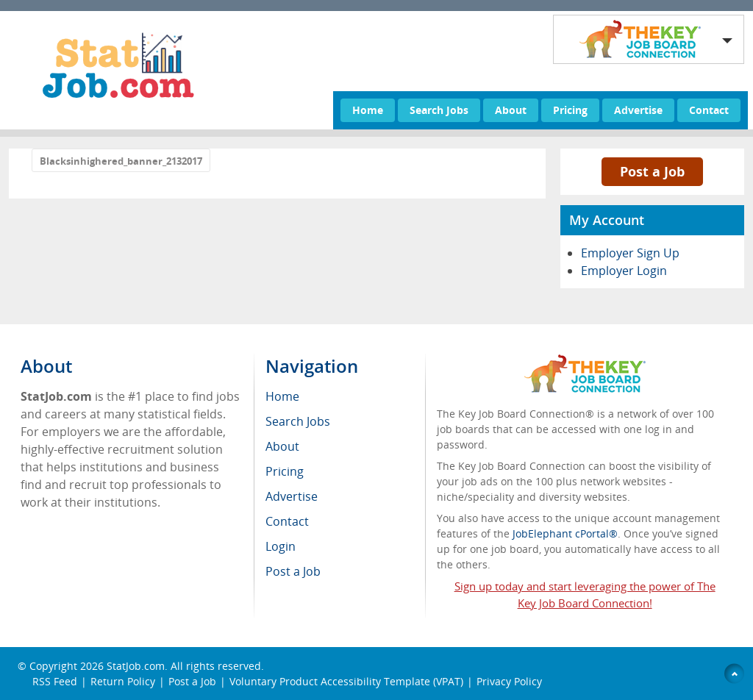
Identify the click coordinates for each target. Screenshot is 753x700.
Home (368, 110)
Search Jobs (439, 110)
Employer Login (624, 271)
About (511, 110)
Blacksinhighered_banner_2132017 (121, 161)
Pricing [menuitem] (285, 471)
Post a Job (652, 171)
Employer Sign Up (630, 253)
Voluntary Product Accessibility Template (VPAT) (346, 681)
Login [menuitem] (281, 546)
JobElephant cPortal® (565, 533)
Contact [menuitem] (287, 521)
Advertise (638, 110)
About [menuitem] (282, 446)
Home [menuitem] (282, 396)
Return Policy (123, 681)
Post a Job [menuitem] (293, 571)
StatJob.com (136, 666)
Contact (709, 110)
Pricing (570, 110)
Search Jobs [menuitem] (298, 421)
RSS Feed (55, 681)
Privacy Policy (511, 681)
